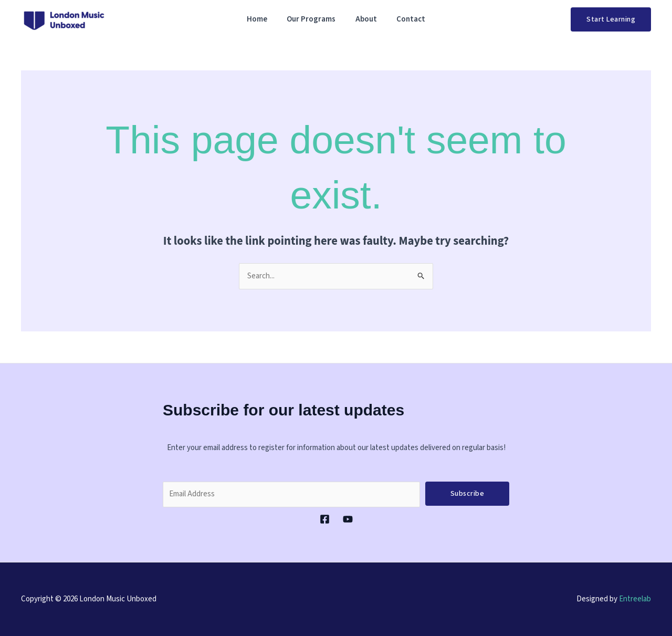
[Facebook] (325, 519)
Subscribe (468, 494)
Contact (405, 19)
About (364, 19)
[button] (611, 19)
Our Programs (313, 19)
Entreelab (635, 599)
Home (263, 19)
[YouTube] (348, 519)
